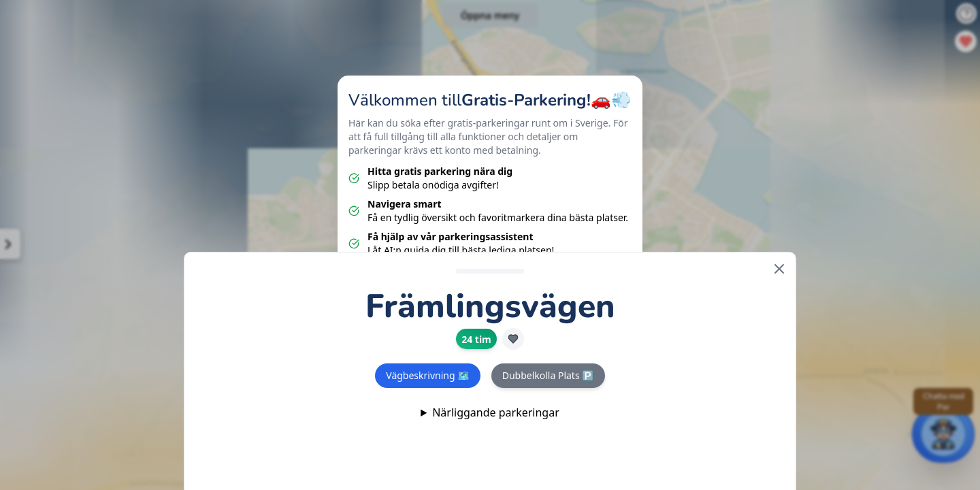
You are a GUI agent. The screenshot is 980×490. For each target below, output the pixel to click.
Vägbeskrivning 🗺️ (427, 375)
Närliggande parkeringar (496, 412)
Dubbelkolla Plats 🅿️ (548, 375)
